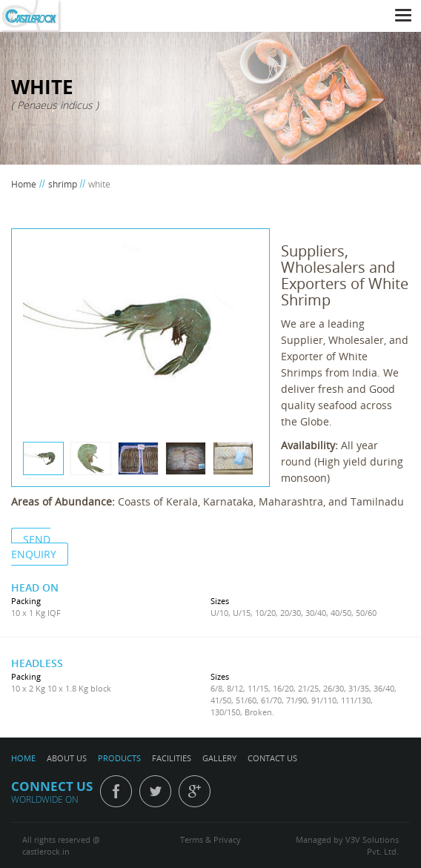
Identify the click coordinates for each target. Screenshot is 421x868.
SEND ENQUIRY (34, 547)
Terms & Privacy (210, 839)
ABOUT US (67, 758)
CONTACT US (272, 758)
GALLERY (219, 758)
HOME (23, 758)
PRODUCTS (119, 758)
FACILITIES (172, 758)
